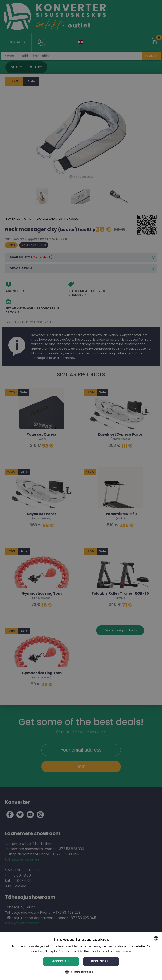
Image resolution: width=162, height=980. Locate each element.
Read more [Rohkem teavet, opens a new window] (123, 951)
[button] (81, 972)
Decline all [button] (101, 961)
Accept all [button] (61, 961)
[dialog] (81, 490)
